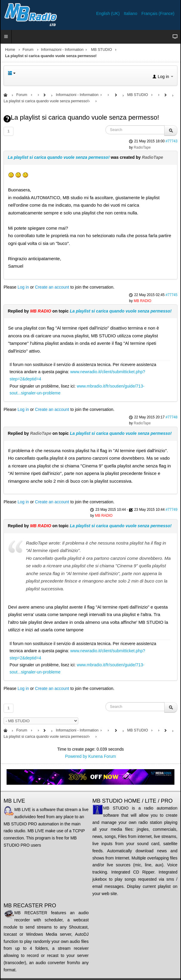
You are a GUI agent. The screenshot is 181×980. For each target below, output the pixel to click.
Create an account (52, 287)
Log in (23, 287)
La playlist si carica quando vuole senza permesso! (59, 157)
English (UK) (108, 13)
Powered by (76, 756)
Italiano (131, 13)
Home (10, 50)
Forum (28, 50)
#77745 (171, 295)
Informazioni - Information (62, 50)
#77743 (171, 141)
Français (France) (158, 13)
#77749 (171, 510)
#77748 (171, 417)
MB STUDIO (102, 50)
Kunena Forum (102, 756)
